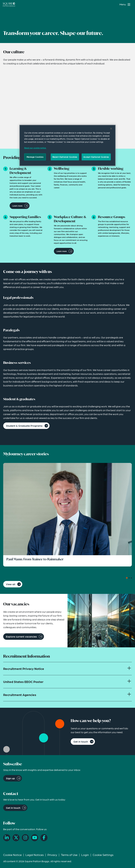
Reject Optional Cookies (65, 157)
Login (85, 855)
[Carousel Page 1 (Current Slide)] (127, 578)
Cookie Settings (103, 855)
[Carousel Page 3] (131, 578)
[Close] (111, 129)
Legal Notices (35, 855)
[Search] (115, 4)
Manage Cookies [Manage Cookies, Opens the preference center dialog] (35, 157)
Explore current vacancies (21, 636)
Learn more (17, 206)
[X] (16, 838)
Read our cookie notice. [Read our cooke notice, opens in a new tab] (35, 148)
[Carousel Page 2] (129, 578)
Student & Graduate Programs (24, 426)
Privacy (52, 855)
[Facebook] (44, 838)
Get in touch (81, 741)
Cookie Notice (12, 855)
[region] (67, 145)
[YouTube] (35, 838)
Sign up (10, 778)
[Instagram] (25, 838)
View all (11, 584)
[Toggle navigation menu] (125, 4)
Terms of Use (69, 855)
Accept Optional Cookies (96, 157)
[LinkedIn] (7, 838)
